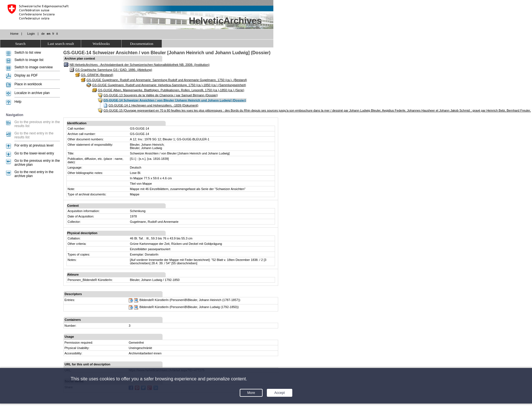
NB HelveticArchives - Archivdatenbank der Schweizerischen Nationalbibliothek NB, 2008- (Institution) (140, 65)
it (57, 34)
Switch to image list (29, 60)
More (251, 393)
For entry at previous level (34, 145)
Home (14, 34)
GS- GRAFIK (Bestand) (97, 75)
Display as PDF (26, 75)
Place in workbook (28, 84)
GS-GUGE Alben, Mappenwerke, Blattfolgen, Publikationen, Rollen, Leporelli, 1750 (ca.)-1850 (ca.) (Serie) (171, 90)
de (43, 34)
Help (18, 102)
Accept (280, 393)
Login (31, 34)
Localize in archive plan (32, 93)
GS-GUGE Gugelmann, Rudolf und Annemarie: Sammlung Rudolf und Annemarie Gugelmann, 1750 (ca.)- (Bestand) (167, 80)
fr (53, 34)
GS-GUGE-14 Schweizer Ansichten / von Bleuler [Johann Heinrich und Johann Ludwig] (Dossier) (175, 100)
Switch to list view (28, 53)
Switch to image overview (33, 67)
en (48, 34)
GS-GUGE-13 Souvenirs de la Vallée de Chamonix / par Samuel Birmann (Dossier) (161, 95)
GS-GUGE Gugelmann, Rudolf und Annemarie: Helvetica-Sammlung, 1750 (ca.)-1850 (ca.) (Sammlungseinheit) (169, 85)
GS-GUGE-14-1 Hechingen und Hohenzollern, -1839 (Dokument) (153, 105)
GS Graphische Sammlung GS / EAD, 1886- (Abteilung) (114, 70)
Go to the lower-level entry (34, 153)
